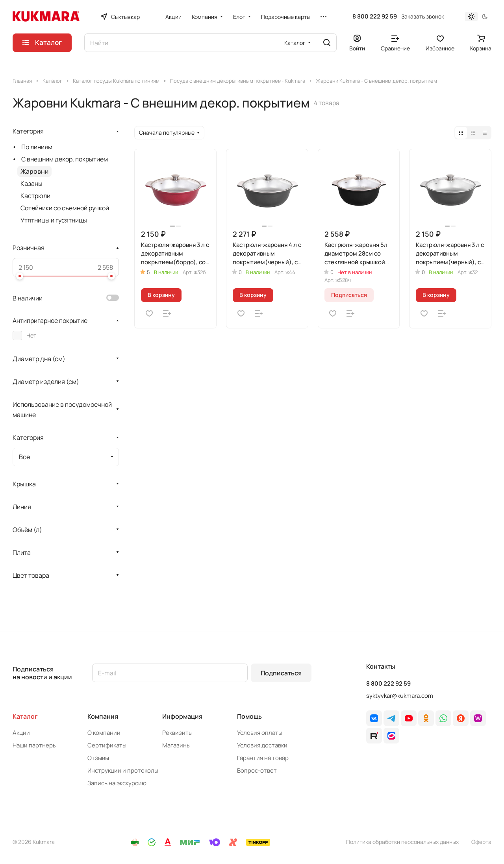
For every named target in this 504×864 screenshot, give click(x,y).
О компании (104, 733)
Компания (103, 716)
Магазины (176, 745)
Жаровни (34, 171)
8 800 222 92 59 (375, 17)
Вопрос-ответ (257, 770)
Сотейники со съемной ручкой (65, 208)
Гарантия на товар (263, 758)
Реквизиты (177, 733)
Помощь (249, 716)
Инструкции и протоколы (123, 770)
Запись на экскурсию (117, 783)
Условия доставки (262, 745)
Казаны (31, 184)
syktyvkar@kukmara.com (400, 696)
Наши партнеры (35, 745)
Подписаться (281, 673)
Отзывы (98, 758)
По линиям (37, 147)
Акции (21, 733)
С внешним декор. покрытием (65, 159)
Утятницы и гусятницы (54, 220)
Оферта (481, 842)
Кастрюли (35, 196)
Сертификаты (107, 745)
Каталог (25, 716)
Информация (182, 716)
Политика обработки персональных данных (402, 842)
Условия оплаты (260, 733)
